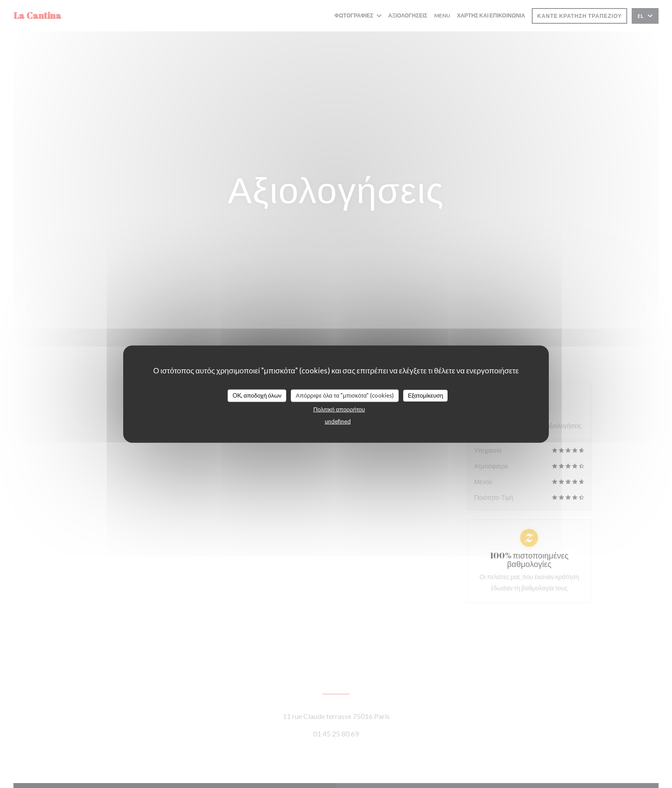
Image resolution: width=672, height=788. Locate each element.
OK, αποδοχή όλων (257, 395)
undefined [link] (338, 421)
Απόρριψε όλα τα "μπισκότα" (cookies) (345, 395)
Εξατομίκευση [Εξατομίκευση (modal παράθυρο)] (425, 395)
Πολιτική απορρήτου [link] (339, 409)
